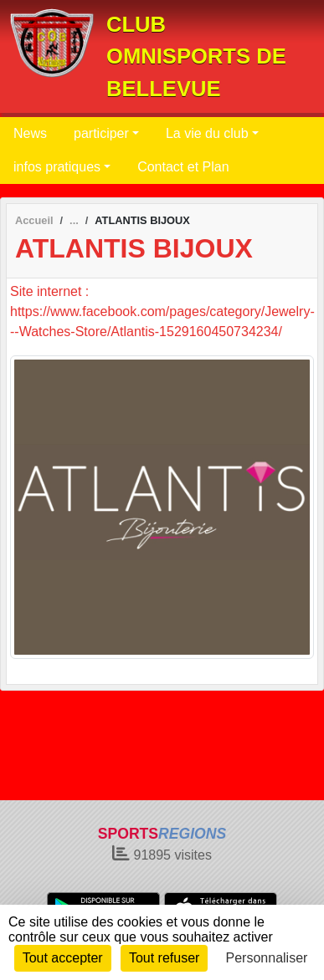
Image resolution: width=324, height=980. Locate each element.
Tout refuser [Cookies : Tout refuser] (164, 958)
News (30, 133)
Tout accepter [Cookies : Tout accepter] (63, 958)
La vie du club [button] (207, 133)
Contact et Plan (183, 167)
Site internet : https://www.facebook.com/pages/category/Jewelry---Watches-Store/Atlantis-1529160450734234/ (162, 311)
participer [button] (101, 133)
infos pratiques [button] (57, 167)
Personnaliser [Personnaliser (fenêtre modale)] (267, 958)
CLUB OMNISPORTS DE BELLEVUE (196, 56)
